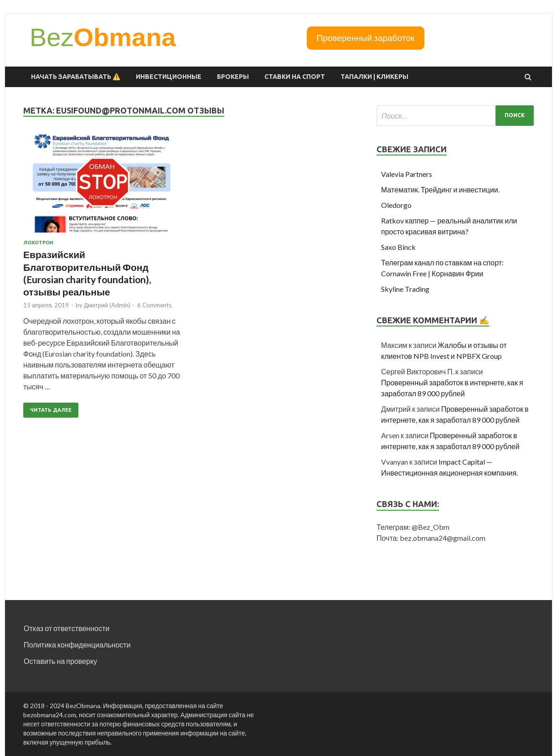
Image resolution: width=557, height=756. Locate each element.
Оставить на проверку (60, 661)
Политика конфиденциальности (77, 645)
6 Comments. (155, 305)
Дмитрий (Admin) (107, 305)
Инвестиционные (169, 77)
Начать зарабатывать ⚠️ (76, 77)
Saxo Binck (398, 247)
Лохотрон (38, 243)
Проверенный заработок (366, 38)
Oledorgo (396, 205)
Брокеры (233, 77)
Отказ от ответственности (67, 628)
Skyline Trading (405, 289)
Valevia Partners (407, 174)
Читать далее (51, 410)
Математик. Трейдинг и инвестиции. (440, 189)
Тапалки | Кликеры (374, 77)
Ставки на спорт (295, 77)
